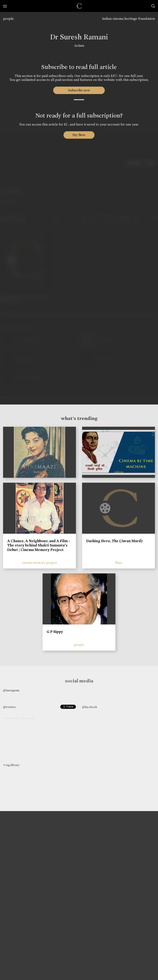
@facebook (90, 707)
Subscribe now (79, 90)
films (118, 563)
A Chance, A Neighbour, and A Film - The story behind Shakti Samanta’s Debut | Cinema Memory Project (39, 545)
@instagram (11, 690)
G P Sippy (55, 632)
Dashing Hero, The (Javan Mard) (114, 541)
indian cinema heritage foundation (129, 19)
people (8, 19)
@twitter (9, 707)
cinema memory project (39, 563)
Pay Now (79, 135)
